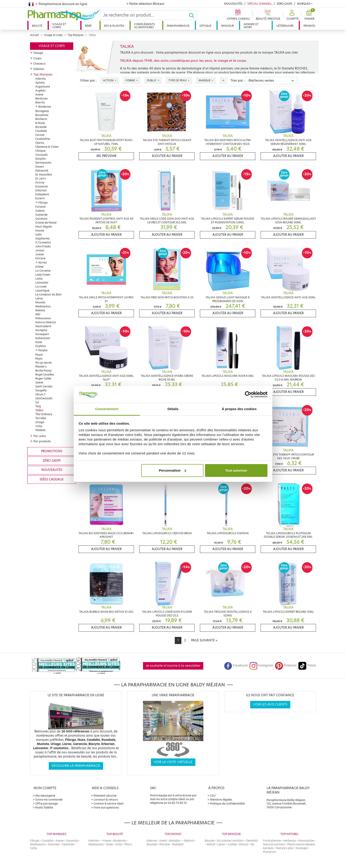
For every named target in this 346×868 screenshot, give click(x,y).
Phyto (39, 359)
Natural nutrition (274, 844)
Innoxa (40, 231)
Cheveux (39, 63)
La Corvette (43, 271)
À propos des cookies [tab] (239, 409)
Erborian (41, 190)
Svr (37, 402)
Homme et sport (251, 26)
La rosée (41, 287)
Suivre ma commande (49, 800)
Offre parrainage (47, 804)
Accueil (34, 35)
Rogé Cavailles (45, 374)
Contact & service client (109, 804)
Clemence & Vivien (47, 147)
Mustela (152, 844)
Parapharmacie (178, 26)
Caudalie (41, 131)
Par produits (42, 441)
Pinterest (286, 665)
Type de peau (178, 80)
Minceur (227, 26)
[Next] (204, 640)
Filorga (43, 203)
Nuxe (39, 342)
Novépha (41, 330)
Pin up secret (43, 363)
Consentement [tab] (107, 409)
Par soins (40, 436)
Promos (309, 26)
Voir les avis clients (270, 705)
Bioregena (42, 111)
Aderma (40, 79)
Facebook (236, 665)
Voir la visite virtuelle (173, 762)
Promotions (52, 451)
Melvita (40, 310)
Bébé (88, 26)
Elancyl (244, 844)
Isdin (38, 234)
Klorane (40, 258)
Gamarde (41, 215)
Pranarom (269, 852)
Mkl (38, 314)
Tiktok (307, 665)
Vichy (39, 426)
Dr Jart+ (41, 178)
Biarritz (40, 102)
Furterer (41, 207)
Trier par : (238, 81)
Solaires (39, 69)
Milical (211, 844)
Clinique (40, 151)
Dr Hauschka (44, 175)
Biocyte (210, 841)
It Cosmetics (43, 242)
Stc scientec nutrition (230, 841)
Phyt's (128, 844)
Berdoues (41, 98)
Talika (39, 410)
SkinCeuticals (44, 398)
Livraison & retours (106, 800)
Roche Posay (43, 371)
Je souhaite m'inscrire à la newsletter (173, 666)
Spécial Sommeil (260, 4)
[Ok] (193, 15)
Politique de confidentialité (227, 804)
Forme (131, 80)
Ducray (40, 182)
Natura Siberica (46, 322)
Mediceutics (43, 306)
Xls (252, 844)
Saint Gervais (44, 386)
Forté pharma (272, 841)
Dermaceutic (43, 163)
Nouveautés (233, 4)
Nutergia (302, 848)
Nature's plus (285, 848)
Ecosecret (42, 186)
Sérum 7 (40, 394)
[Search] (145, 15)
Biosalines (42, 115)
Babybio (175, 841)
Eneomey (54, 844)
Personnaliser (172, 470)
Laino (39, 279)
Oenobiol (252, 841)
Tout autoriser (236, 470)
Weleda (40, 430)
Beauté (37, 26)
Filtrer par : (88, 81)
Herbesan (290, 841)
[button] (292, 15)
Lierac (39, 298)
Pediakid (178, 844)
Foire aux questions (106, 807)
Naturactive (306, 841)
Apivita (40, 83)
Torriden (41, 418)
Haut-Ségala (44, 227)
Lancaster (42, 283)
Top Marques (76, 35)
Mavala (40, 302)
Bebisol (189, 841)
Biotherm (41, 119)
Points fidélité (44, 807)
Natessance (43, 318)
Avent (163, 841)
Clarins (40, 143)
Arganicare (43, 87)
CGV (213, 796)
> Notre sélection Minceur (145, 4)
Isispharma (42, 238)
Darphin (40, 159)
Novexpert (42, 334)
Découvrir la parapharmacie (76, 766)
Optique (205, 26)
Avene (39, 94)
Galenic (40, 211)
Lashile (232, 844)
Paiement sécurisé (105, 796)
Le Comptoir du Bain (48, 294)
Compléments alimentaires (145, 26)
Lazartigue (42, 290)
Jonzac (40, 250)
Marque (205, 80)
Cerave (40, 135)
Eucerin (40, 198)
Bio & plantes (114, 26)
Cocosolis (41, 155)
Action (109, 80)
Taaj (38, 406)
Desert (40, 167)
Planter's (41, 367)
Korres (43, 262)
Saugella (41, 390)
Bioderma (45, 107)
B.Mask (40, 123)
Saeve (39, 382)
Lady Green (43, 275)
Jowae (40, 254)
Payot (39, 355)
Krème (39, 267)
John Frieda (43, 246)
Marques (304, 4)
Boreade (41, 127)
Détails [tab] (173, 409)
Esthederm (42, 194)
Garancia (41, 219)
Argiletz (40, 91)
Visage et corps (59, 26)
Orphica (40, 346)
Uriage (40, 422)
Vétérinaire (285, 26)
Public (152, 80)
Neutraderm (43, 326)
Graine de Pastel (46, 223)
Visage (38, 53)
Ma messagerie (45, 796)
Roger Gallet (43, 378)
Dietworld (42, 171)
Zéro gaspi (52, 461)
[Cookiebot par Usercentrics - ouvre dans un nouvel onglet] (248, 394)
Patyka (43, 350)
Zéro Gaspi (284, 4)
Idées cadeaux (52, 479)
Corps (37, 58)
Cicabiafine (43, 139)
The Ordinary (44, 414)
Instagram (261, 665)
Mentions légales (221, 800)
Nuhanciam (43, 338)
